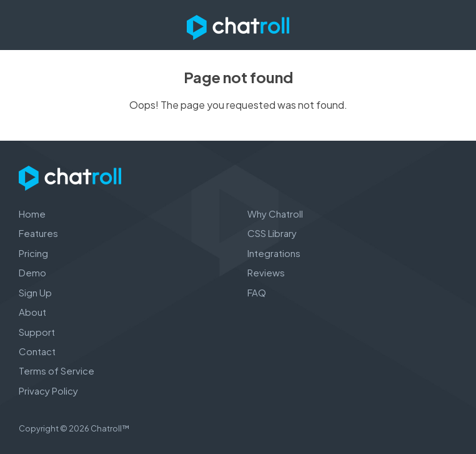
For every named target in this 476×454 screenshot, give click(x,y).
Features (38, 233)
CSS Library (272, 233)
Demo (32, 272)
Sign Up (35, 292)
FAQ (257, 292)
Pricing (33, 253)
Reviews (266, 272)
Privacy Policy (48, 391)
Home (32, 214)
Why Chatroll (275, 214)
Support (37, 332)
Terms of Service (57, 371)
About (32, 312)
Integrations (274, 253)
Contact (37, 351)
